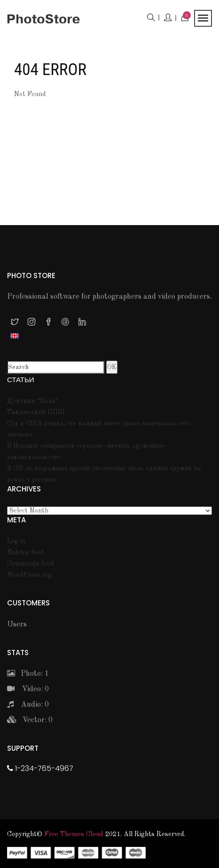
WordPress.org (29, 575)
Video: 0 (28, 689)
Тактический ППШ (36, 412)
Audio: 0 (28, 705)
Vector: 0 (30, 720)
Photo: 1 (28, 674)
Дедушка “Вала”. (33, 401)
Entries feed (25, 552)
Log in (16, 541)
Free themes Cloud (74, 834)
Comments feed (31, 564)
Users (17, 625)
